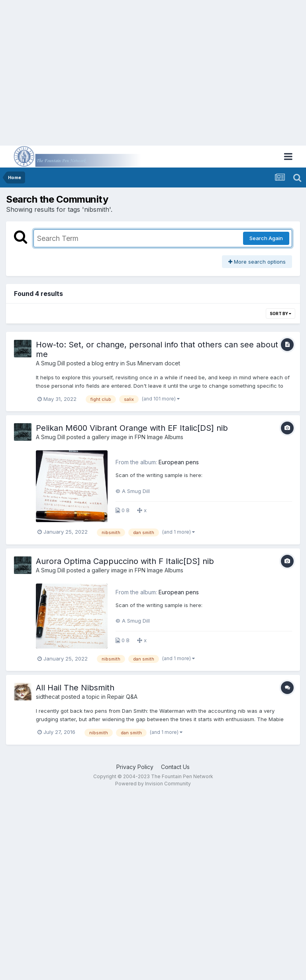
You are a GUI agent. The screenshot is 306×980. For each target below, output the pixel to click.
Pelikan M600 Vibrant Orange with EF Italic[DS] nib (132, 428)
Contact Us (175, 767)
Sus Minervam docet (153, 363)
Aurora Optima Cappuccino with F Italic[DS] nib (125, 561)
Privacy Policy (135, 767)
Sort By (280, 314)
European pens (179, 462)
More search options (257, 262)
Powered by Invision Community (153, 784)
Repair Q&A (122, 697)
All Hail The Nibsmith (75, 688)
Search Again (266, 238)
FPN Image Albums (159, 437)
